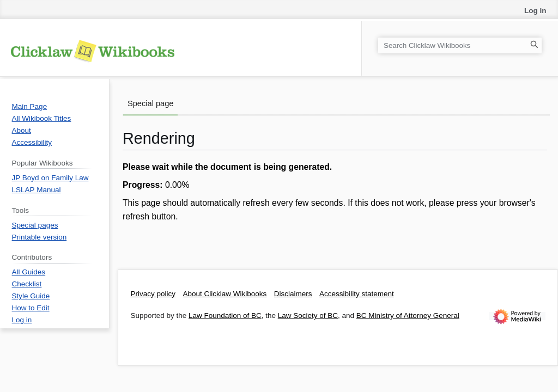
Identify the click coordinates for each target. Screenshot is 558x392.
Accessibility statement (357, 294)
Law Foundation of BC (225, 316)
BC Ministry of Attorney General (408, 316)
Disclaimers (293, 294)
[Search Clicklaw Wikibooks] (460, 45)
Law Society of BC (308, 316)
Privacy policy (153, 294)
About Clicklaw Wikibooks (225, 294)
